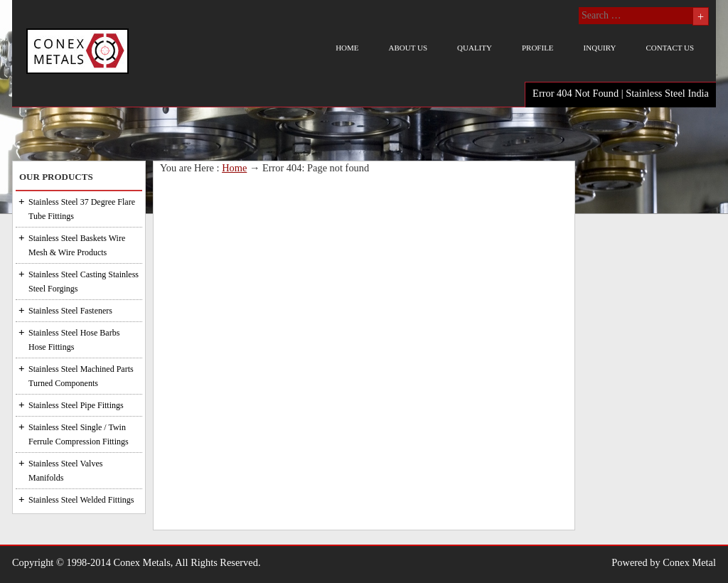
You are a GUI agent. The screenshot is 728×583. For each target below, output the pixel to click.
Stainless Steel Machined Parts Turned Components (81, 376)
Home (347, 48)
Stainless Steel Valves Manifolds (65, 471)
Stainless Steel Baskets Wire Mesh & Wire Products (77, 245)
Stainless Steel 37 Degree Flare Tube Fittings (82, 209)
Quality (475, 48)
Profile (538, 48)
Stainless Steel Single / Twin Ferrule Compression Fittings (79, 434)
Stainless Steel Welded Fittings (81, 500)
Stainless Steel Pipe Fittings (76, 405)
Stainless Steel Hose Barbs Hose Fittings (74, 340)
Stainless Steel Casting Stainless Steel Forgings (84, 282)
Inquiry (600, 48)
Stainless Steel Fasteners (70, 311)
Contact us (670, 48)
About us (408, 48)
